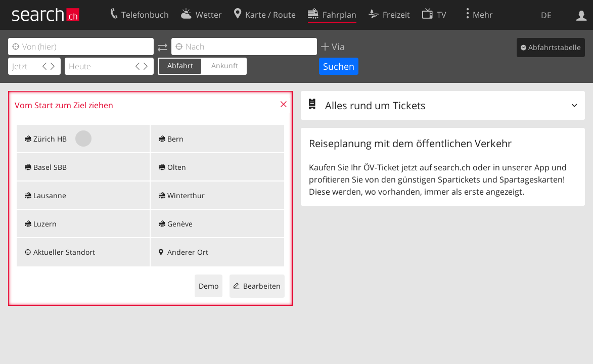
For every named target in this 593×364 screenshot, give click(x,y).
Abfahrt (180, 65)
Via (337, 47)
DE (546, 15)
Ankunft (225, 65)
